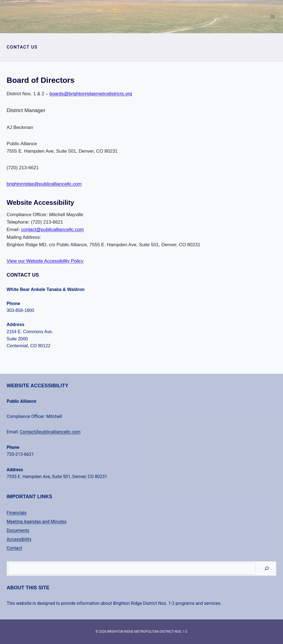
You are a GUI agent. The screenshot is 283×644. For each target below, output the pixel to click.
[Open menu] (272, 16)
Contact (14, 548)
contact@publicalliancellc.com (52, 230)
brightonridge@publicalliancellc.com (44, 184)
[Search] (267, 569)
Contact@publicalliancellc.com (50, 432)
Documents (18, 530)
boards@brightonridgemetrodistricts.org (91, 94)
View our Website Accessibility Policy (45, 261)
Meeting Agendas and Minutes (37, 522)
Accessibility (19, 539)
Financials (17, 513)
